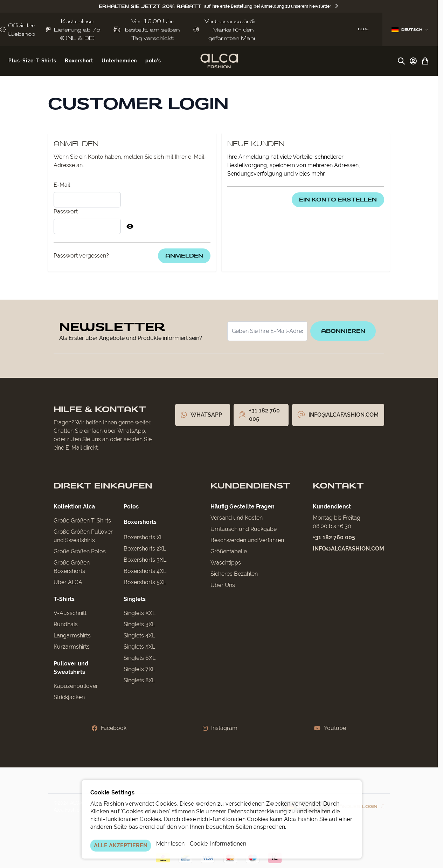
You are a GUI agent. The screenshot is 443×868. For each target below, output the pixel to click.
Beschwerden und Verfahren (247, 540)
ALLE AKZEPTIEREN (121, 845)
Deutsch (410, 30)
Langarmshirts (72, 635)
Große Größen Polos (80, 551)
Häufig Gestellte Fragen (243, 507)
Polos (131, 507)
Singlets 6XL (140, 658)
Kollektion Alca (74, 507)
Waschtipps (226, 563)
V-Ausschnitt (70, 613)
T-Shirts (64, 599)
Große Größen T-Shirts (82, 521)
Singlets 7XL (139, 669)
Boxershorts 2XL (145, 549)
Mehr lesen (170, 844)
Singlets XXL (140, 613)
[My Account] (413, 61)
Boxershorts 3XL (145, 560)
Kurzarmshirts (72, 647)
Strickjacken (69, 697)
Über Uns (223, 585)
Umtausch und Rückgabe (244, 529)
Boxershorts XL (143, 537)
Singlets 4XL (139, 635)
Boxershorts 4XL (145, 571)
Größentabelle (229, 551)
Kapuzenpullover (76, 686)
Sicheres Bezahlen (234, 574)
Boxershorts (140, 522)
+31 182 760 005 (334, 537)
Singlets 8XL (139, 680)
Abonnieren (342, 331)
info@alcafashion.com (348, 549)
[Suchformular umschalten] (401, 61)
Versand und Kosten (237, 518)
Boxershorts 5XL (145, 582)
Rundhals (66, 624)
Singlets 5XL (139, 647)
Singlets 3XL (139, 624)
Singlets (135, 599)
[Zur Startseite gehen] (219, 61)
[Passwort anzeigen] (130, 226)
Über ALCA (68, 582)
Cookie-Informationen (218, 844)
